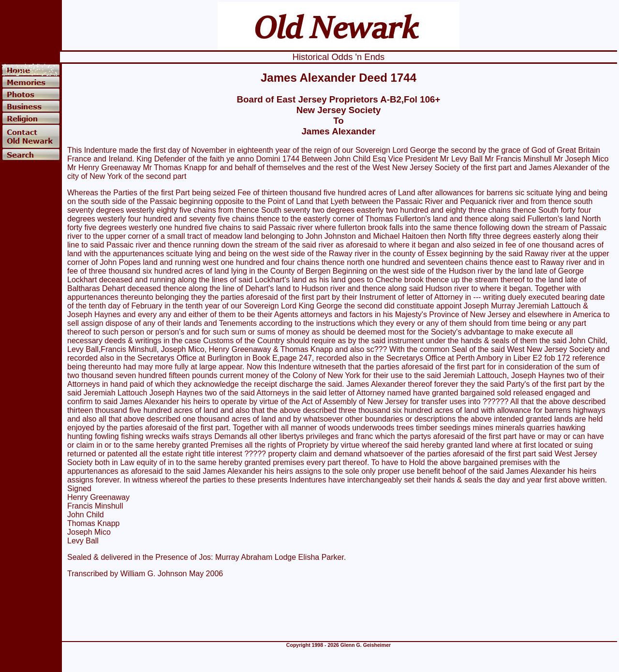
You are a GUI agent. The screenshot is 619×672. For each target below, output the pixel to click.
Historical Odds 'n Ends (339, 57)
